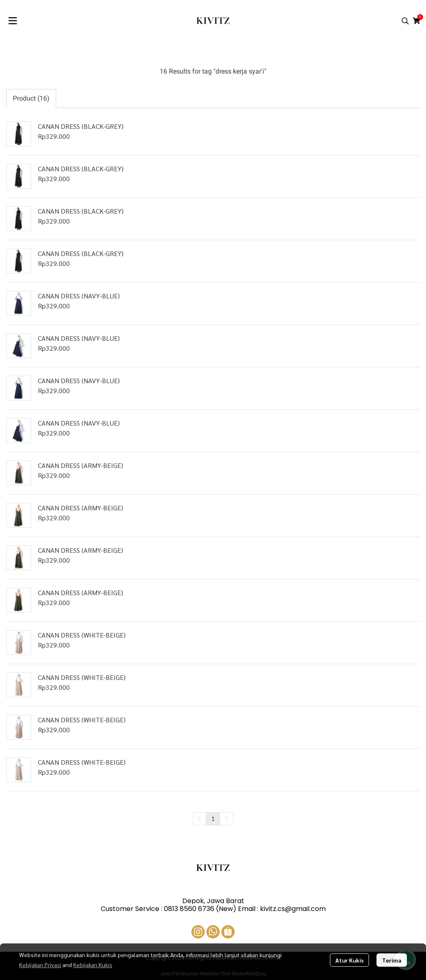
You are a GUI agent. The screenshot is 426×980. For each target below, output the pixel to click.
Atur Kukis (349, 960)
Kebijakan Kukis (93, 965)
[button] (405, 21)
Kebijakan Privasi (40, 965)
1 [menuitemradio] (213, 818)
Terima (392, 960)
